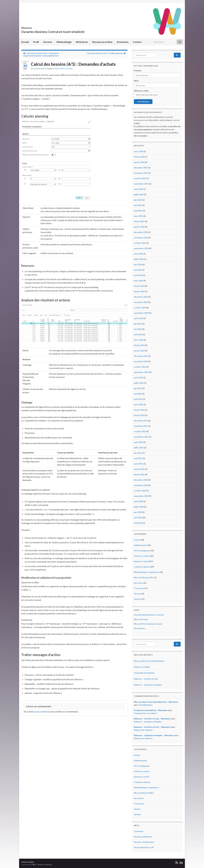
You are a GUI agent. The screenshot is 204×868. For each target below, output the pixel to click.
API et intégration (142, 551)
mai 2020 (138, 518)
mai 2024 (138, 270)
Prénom (138, 70)
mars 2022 (138, 404)
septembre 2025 (141, 184)
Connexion (139, 831)
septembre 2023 (141, 313)
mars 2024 (138, 281)
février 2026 (139, 157)
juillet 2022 (139, 383)
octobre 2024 (140, 243)
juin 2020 (138, 512)
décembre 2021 (141, 421)
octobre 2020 (140, 491)
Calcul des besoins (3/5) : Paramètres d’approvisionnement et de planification (41, 54)
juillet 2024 (139, 259)
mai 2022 (138, 394)
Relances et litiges (142, 667)
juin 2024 (138, 264)
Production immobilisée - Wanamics (151, 710)
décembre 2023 (141, 297)
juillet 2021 (139, 448)
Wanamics (31, 27)
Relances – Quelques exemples (148, 685)
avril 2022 (138, 399)
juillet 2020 (139, 507)
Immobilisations (145, 705)
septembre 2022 (141, 372)
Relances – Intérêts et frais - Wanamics (152, 719)
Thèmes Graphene (45, 865)
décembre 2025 (141, 168)
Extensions (123, 42)
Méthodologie (64, 42)
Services (48, 42)
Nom (136, 81)
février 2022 (139, 410)
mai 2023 (138, 329)
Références (82, 42)
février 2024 (139, 286)
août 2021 (138, 442)
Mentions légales (28, 862)
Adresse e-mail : (147, 93)
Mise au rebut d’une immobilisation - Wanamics (156, 702)
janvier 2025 (139, 227)
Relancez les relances (143, 730)
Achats (56, 69)
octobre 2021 (140, 431)
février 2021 (139, 469)
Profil (36, 42)
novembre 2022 (141, 361)
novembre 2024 (141, 238)
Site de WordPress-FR (144, 847)
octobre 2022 (140, 367)
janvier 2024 (139, 291)
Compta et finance (142, 567)
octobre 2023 (140, 308)
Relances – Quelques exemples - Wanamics (154, 735)
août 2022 (138, 378)
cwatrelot (37, 69)
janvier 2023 (139, 351)
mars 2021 (138, 464)
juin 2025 (138, 200)
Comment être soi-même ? (146, 713)
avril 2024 (138, 275)
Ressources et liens (102, 42)
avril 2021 (138, 458)
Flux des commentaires (144, 842)
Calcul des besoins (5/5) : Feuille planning (105, 53)
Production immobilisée (144, 673)
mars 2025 (138, 216)
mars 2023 (138, 340)
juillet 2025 (139, 194)
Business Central (141, 561)
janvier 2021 (139, 474)
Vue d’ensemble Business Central (149, 615)
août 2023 (138, 318)
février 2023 (139, 345)
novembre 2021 (141, 426)
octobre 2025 (140, 178)
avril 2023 (138, 334)
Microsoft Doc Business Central (148, 624)
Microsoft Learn (141, 619)
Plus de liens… (140, 628)
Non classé (139, 583)
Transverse (139, 588)
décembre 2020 (141, 480)
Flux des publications (143, 837)
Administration (140, 545)
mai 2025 (138, 205)
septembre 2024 (141, 248)
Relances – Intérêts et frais (146, 679)
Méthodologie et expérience (146, 572)
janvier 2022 (139, 415)
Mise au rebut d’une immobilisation (149, 661)
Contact (137, 42)
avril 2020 (138, 523)
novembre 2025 (141, 173)
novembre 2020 (141, 485)
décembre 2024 (141, 232)
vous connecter (42, 712)
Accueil (25, 42)
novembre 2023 (141, 302)
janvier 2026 (139, 162)
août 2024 (138, 254)
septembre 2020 (141, 496)
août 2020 (138, 501)
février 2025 (139, 221)
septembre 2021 (141, 437)
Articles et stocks (66, 69)
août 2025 (138, 189)
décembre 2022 (141, 356)
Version (137, 599)
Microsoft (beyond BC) (144, 577)
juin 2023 (138, 324)
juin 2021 (138, 453)
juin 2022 (138, 388)
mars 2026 (138, 151)
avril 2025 (138, 211)
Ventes (137, 594)
